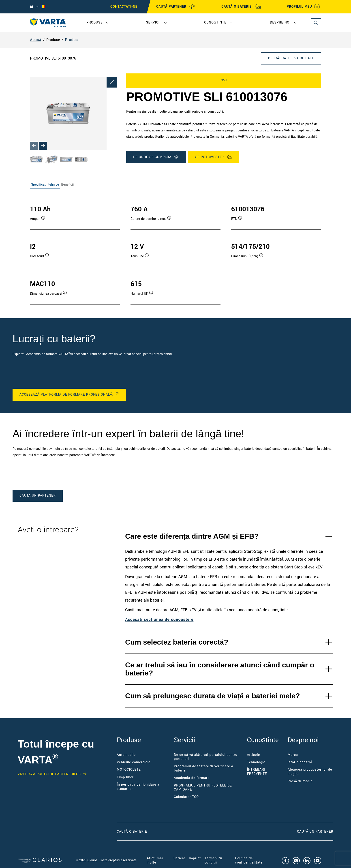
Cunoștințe (215, 23)
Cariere (179, 858)
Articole (253, 755)
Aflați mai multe (155, 860)
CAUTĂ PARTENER (176, 7)
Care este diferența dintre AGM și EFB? (192, 536)
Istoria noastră (300, 762)
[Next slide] (43, 146)
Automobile (126, 755)
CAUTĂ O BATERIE (241, 7)
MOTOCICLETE (129, 770)
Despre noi (280, 23)
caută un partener (38, 496)
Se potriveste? (213, 157)
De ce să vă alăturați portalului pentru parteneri (206, 757)
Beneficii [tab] (67, 185)
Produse (94, 23)
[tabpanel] (175, 250)
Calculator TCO (186, 797)
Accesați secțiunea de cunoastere (159, 619)
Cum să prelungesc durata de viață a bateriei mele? (213, 696)
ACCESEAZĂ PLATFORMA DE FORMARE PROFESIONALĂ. (66, 395)
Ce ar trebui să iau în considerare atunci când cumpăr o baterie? (220, 669)
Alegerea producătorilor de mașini (310, 772)
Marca (293, 755)
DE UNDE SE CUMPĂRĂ (156, 157)
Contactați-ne (124, 7)
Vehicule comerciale (134, 762)
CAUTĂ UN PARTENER (315, 832)
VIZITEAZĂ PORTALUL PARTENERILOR (49, 774)
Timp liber (125, 777)
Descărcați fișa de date (291, 58)
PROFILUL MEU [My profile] (303, 7)
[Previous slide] (34, 146)
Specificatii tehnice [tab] (45, 185)
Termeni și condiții (213, 860)
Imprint (195, 858)
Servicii (153, 23)
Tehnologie (256, 762)
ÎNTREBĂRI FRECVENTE (257, 772)
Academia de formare (192, 778)
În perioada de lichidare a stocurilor (138, 787)
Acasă (36, 40)
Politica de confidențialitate (249, 860)
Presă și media (300, 781)
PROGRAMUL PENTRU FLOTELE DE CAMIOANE (203, 788)
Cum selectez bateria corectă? (177, 642)
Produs (71, 40)
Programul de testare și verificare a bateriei (204, 768)
